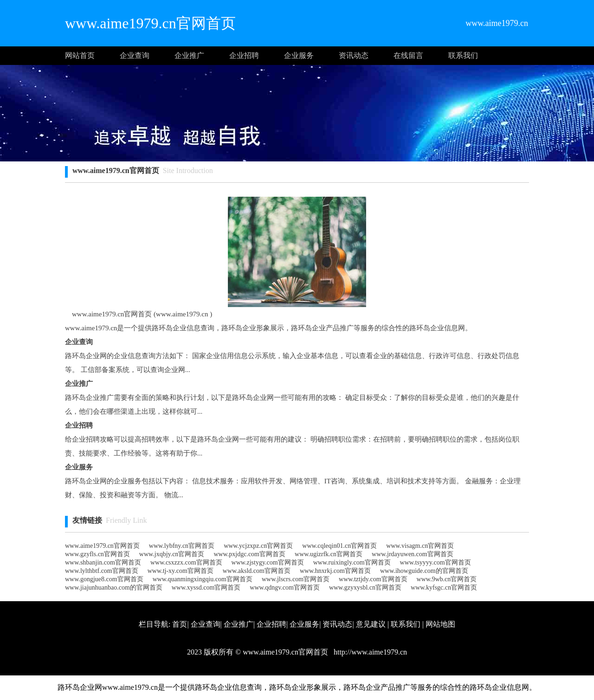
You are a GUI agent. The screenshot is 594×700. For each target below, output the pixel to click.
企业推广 (189, 55)
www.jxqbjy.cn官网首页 (172, 554)
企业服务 (299, 55)
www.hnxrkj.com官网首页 (335, 571)
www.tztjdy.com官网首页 (373, 579)
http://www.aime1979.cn (369, 652)
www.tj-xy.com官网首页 (181, 571)
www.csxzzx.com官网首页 (186, 562)
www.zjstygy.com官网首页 (268, 562)
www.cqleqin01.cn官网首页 (339, 546)
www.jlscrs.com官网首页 (296, 579)
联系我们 (463, 55)
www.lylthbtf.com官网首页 (102, 571)
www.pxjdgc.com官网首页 (249, 554)
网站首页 (80, 55)
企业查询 (135, 55)
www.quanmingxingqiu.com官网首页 (203, 579)
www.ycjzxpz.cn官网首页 (258, 546)
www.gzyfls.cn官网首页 (97, 554)
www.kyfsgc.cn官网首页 (444, 588)
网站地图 (440, 624)
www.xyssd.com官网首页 (206, 588)
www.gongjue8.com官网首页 (104, 579)
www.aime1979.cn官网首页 (102, 546)
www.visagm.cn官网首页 (420, 546)
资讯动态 (354, 55)
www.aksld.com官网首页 (257, 571)
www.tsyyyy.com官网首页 (436, 562)
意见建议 (371, 624)
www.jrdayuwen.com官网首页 (413, 554)
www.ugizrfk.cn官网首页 (329, 554)
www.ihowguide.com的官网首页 (424, 571)
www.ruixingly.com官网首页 (352, 562)
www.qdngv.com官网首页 (285, 588)
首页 (180, 624)
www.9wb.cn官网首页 (447, 579)
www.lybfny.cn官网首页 (182, 546)
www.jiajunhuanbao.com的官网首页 (114, 588)
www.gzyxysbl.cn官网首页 (365, 588)
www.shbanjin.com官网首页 (103, 562)
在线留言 (408, 55)
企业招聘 (244, 55)
